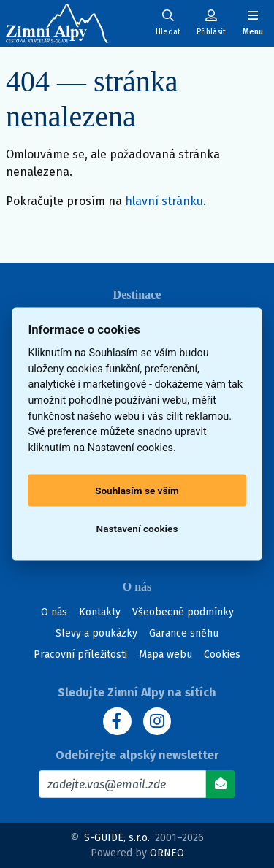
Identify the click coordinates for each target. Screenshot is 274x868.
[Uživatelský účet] (168, 23)
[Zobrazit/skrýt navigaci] (253, 23)
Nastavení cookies (137, 529)
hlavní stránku (164, 201)
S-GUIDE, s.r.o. (117, 838)
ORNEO (167, 853)
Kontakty (100, 612)
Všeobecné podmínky (183, 612)
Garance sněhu (184, 633)
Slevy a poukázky (96, 633)
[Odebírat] (221, 784)
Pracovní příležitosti (80, 654)
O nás (54, 612)
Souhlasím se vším (137, 491)
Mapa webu (165, 654)
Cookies (222, 654)
